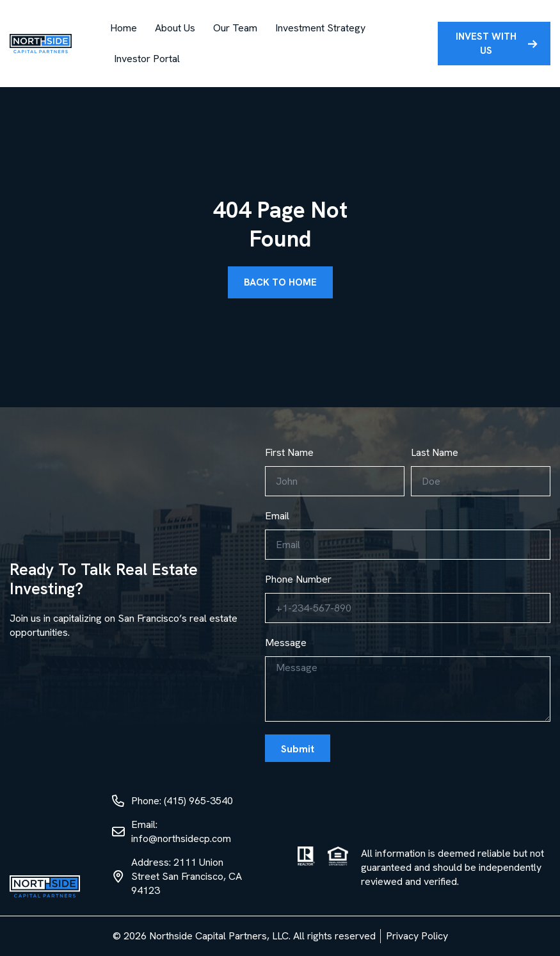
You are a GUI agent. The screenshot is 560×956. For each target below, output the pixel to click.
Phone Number (298, 579)
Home (124, 28)
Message (286, 643)
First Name (289, 452)
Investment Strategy (320, 28)
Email (277, 516)
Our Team (235, 28)
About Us (175, 28)
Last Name (435, 452)
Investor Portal (147, 59)
